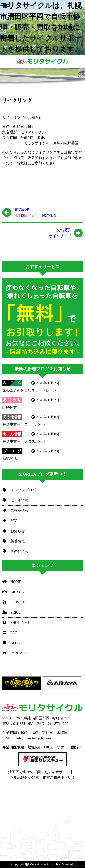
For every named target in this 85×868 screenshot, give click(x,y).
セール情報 (15, 500)
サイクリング (36, 232)
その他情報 (15, 551)
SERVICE (14, 602)
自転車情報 (15, 510)
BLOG (11, 643)
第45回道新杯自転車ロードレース (30, 390)
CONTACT (15, 653)
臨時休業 (10, 407)
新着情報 (14, 541)
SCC (10, 521)
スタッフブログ (19, 490)
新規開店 (10, 458)
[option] (22, 683)
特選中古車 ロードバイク (24, 424)
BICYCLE (14, 592)
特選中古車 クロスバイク (24, 441)
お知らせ (14, 531)
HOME (12, 582)
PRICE (11, 612)
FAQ (10, 633)
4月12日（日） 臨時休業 (36, 212)
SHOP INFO (16, 622)
